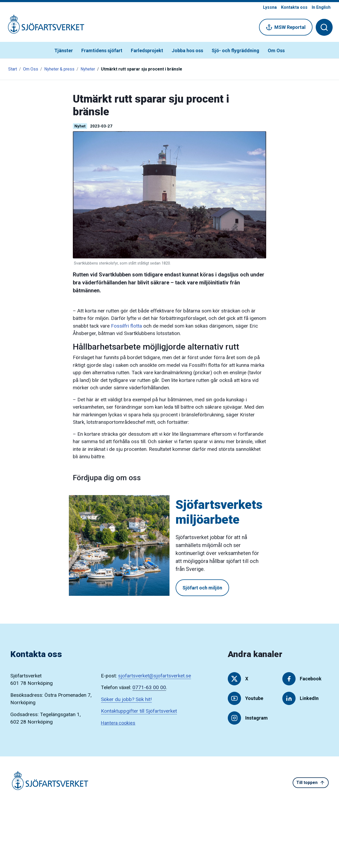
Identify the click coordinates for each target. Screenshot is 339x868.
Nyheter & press (59, 69)
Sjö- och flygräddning (235, 50)
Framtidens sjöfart (102, 50)
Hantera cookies (118, 723)
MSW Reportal (286, 27)
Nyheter (88, 69)
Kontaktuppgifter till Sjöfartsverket (139, 711)
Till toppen (311, 783)
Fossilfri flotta (126, 326)
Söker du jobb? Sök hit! (126, 699)
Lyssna (270, 7)
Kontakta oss (294, 7)
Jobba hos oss (187, 50)
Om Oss (276, 50)
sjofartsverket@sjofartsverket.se (155, 676)
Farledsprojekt (147, 50)
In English (321, 7)
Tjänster (64, 50)
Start (13, 69)
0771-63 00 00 (149, 687)
